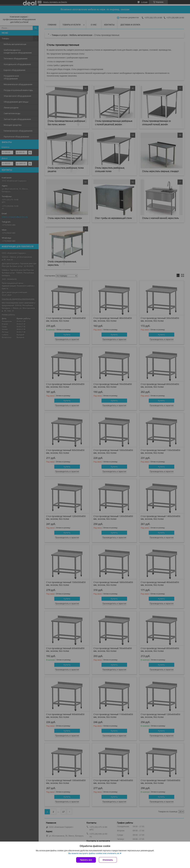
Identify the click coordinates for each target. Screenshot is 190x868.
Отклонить (108, 860)
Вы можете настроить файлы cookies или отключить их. (94, 853)
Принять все (86, 860)
